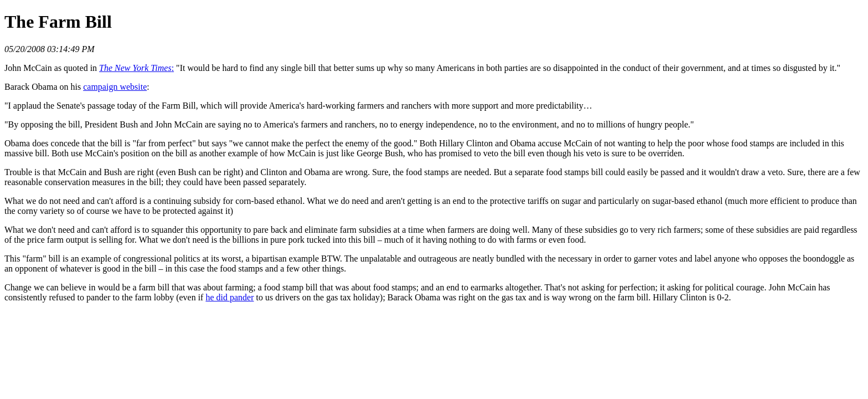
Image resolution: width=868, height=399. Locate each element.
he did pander (229, 297)
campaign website (115, 87)
